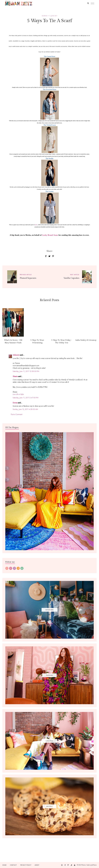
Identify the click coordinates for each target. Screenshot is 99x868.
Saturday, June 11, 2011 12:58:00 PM (26, 371)
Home (4, 865)
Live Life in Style (18, 394)
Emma (15, 403)
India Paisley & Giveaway (86, 340)
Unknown (16, 355)
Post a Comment (17, 414)
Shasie (15, 376)
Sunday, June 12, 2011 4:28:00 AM (25, 409)
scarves (45, 16)
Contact (13, 865)
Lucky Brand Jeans (50, 235)
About (37, 865)
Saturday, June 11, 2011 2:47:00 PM (26, 398)
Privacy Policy (26, 865)
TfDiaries (83, 865)
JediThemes (94, 865)
